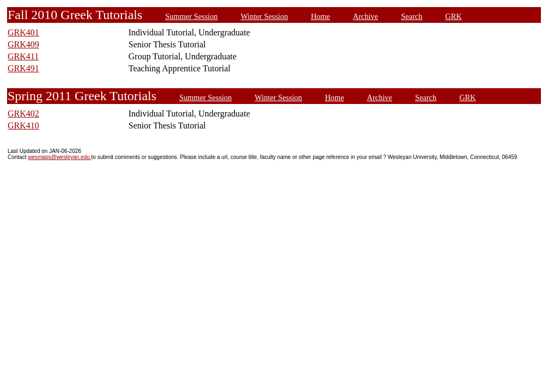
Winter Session (264, 16)
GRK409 (23, 44)
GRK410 (23, 125)
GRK (453, 16)
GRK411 (23, 56)
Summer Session (191, 16)
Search (412, 16)
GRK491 (23, 68)
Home (321, 16)
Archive (366, 16)
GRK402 (23, 114)
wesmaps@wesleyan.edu (59, 157)
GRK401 (23, 32)
